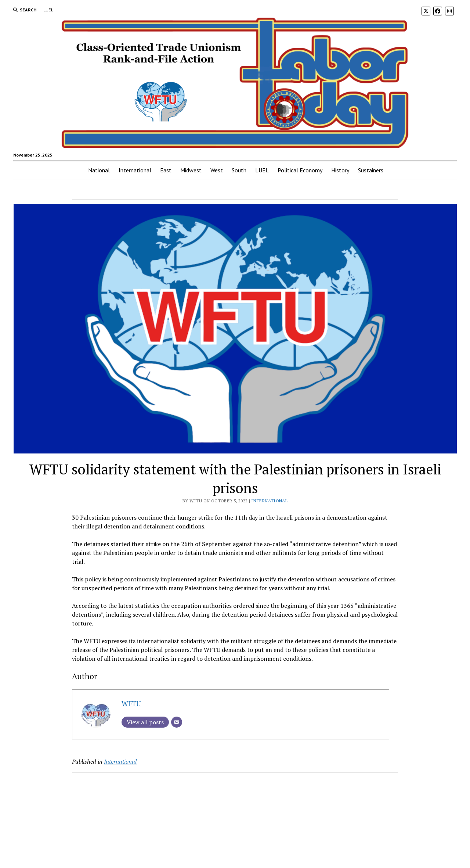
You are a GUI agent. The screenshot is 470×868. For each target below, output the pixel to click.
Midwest (191, 170)
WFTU (131, 704)
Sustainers (371, 170)
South (239, 170)
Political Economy (300, 170)
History (340, 170)
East (166, 170)
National (99, 170)
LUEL (48, 10)
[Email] (177, 722)
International (135, 170)
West (217, 170)
